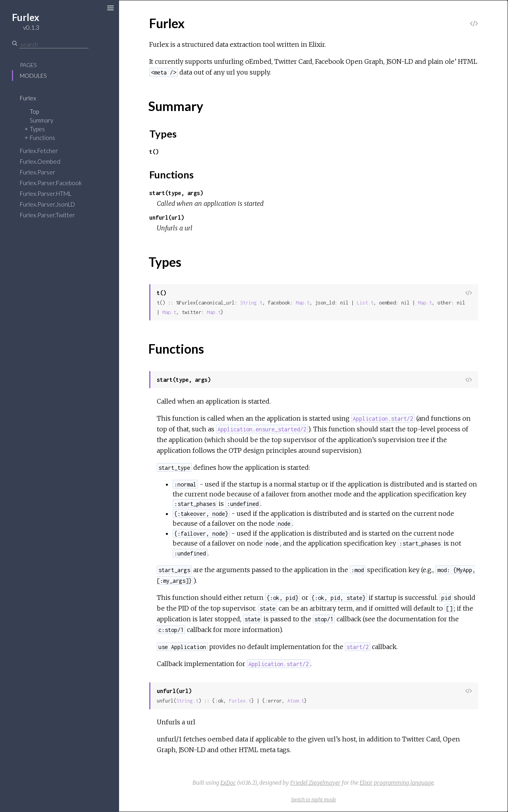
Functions (42, 138)
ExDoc (228, 783)
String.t (251, 303)
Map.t (303, 303)
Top (34, 111)
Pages (28, 65)
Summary (41, 120)
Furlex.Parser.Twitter (47, 215)
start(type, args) (176, 193)
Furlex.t (240, 701)
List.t (365, 303)
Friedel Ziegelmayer (315, 783)
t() (154, 152)
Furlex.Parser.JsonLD (47, 204)
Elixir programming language (397, 783)
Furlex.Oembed (40, 161)
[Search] (54, 44)
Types (37, 129)
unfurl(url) (167, 217)
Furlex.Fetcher (39, 151)
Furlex (28, 98)
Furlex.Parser (38, 172)
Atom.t (296, 701)
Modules (33, 76)
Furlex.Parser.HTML (46, 193)
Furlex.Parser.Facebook (51, 183)
